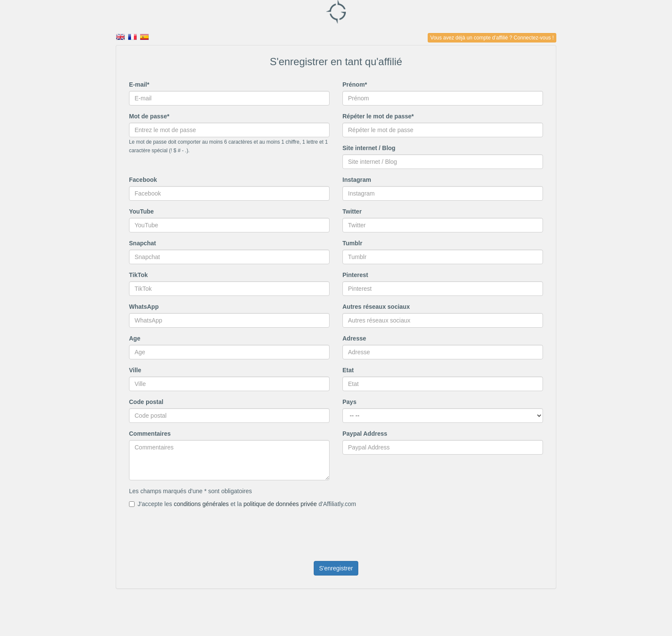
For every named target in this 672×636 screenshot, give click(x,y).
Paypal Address (365, 434)
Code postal (146, 402)
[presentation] (194, 529)
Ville (135, 370)
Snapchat (142, 243)
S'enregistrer (336, 568)
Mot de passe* (149, 116)
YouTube (141, 211)
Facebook (143, 180)
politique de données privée (280, 504)
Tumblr (352, 243)
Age (135, 338)
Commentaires (150, 434)
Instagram (357, 180)
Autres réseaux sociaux (376, 307)
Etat (348, 370)
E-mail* (139, 84)
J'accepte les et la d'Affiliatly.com (243, 504)
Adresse (354, 338)
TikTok (138, 275)
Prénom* (355, 84)
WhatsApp (144, 307)
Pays (349, 402)
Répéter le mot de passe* (378, 116)
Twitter (352, 211)
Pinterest (355, 275)
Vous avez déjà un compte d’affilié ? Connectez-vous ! (492, 38)
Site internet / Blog (369, 148)
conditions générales (201, 504)
